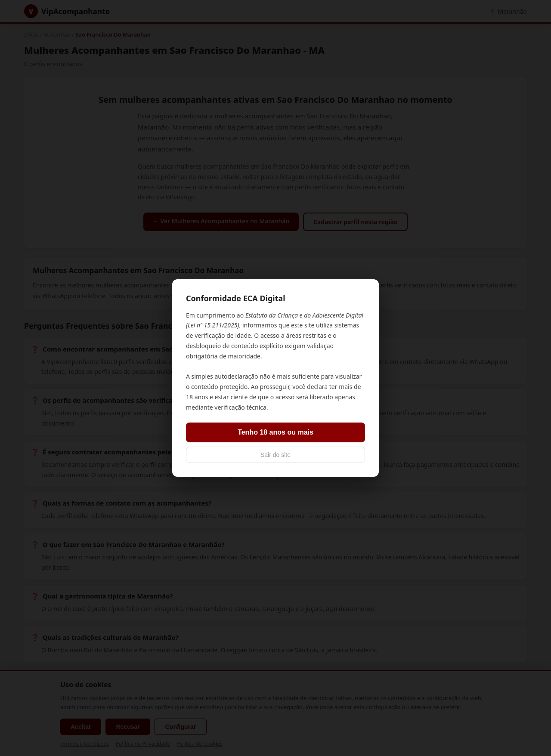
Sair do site (275, 455)
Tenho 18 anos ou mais (275, 432)
